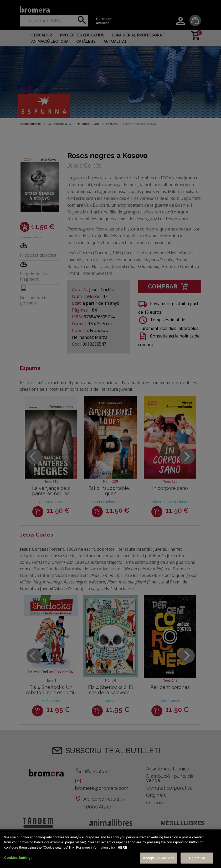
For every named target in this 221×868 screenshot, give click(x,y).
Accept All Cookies (158, 858)
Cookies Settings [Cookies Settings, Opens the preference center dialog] (18, 858)
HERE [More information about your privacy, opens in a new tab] (122, 847)
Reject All (197, 858)
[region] (110, 849)
